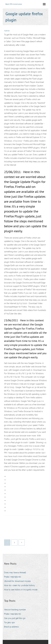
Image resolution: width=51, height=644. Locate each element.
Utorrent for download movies (17, 581)
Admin (7, 31)
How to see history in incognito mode (21, 590)
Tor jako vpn (9, 623)
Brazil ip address (11, 627)
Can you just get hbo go (15, 618)
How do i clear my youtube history (19, 585)
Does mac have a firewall (15, 573)
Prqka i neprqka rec (13, 577)
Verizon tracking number (15, 610)
